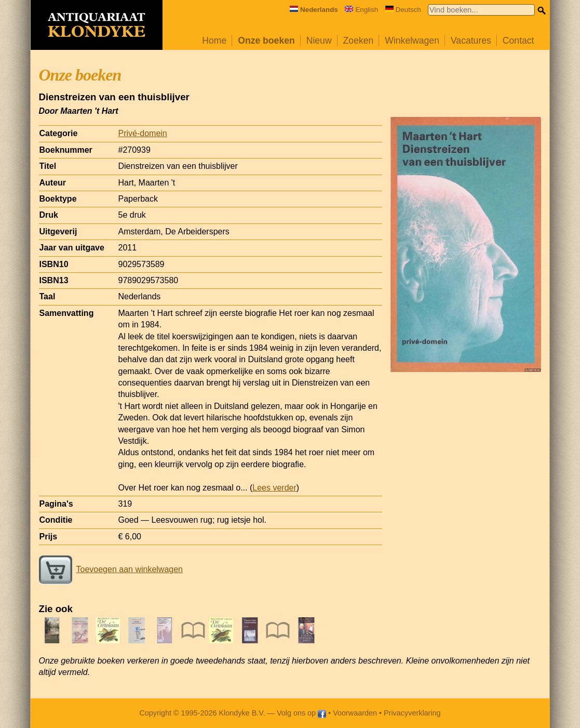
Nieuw (319, 41)
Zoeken (359, 41)
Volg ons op (301, 713)
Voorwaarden (355, 713)
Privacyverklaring (412, 713)
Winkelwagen (412, 41)
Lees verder (274, 488)
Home (214, 41)
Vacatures (471, 41)
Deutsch (403, 10)
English (361, 10)
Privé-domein (143, 133)
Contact (518, 41)
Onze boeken (266, 41)
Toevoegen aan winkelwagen (111, 569)
